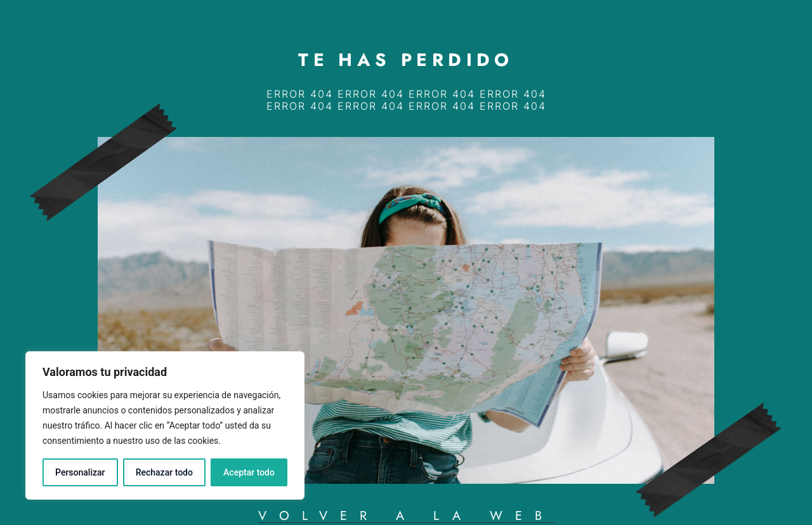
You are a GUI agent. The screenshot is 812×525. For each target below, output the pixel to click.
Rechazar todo (164, 472)
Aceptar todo (249, 472)
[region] (165, 425)
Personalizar (80, 472)
